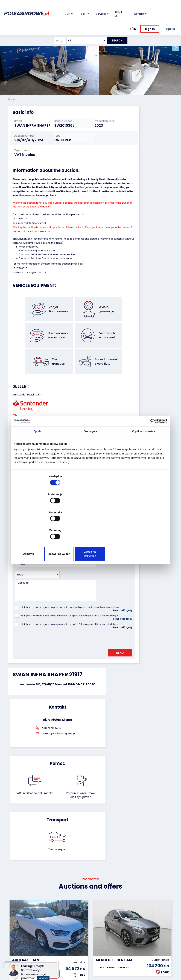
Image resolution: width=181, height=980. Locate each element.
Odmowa (39, 527)
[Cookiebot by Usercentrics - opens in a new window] (152, 450)
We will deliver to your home (74, 936)
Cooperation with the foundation (101, 925)
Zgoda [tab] (37, 461)
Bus (11, 922)
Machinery (15, 951)
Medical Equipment (15, 944)
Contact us (100, 946)
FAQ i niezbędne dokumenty (78, 651)
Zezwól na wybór (90, 527)
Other (12, 960)
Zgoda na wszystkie (142, 527)
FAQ (96, 955)
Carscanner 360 (75, 943)
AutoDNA (70, 947)
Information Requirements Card (37, 264)
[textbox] (84, 29)
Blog (96, 917)
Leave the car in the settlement (46, 922)
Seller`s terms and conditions (35, 410)
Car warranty (73, 917)
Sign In (150, 17)
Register (98, 951)
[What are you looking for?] (58, 29)
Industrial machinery (15, 928)
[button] (177, 48)
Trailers (13, 917)
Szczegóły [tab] (90, 461)
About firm (100, 912)
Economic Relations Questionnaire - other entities (47, 268)
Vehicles (13, 912)
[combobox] (84, 29)
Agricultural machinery (15, 936)
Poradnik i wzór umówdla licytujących (103, 653)
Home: (12, 99)
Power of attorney (28, 261)
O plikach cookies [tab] (143, 461)
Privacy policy (102, 968)
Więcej (44, 976)
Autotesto (71, 952)
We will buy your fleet (47, 914)
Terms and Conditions (100, 962)
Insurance (71, 922)
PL (130, 17)
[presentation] (42, 580)
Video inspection (71, 928)
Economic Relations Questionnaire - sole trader (46, 272)
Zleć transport (147, 647)
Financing (71, 912)
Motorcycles (16, 956)
